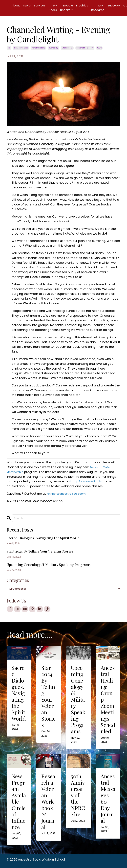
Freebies (86, 6)
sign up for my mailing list (88, 482)
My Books (55, 8)
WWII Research (103, 8)
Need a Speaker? (70, 8)
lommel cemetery (85, 48)
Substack (120, 6)
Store (28, 6)
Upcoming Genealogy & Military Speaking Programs (54, 567)
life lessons (67, 48)
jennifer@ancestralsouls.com (68, 494)
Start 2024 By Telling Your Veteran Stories (44, 553)
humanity (53, 48)
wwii (99, 48)
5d (9, 48)
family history (38, 48)
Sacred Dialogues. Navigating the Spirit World (47, 539)
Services (41, 6)
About (16, 6)
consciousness (21, 48)
